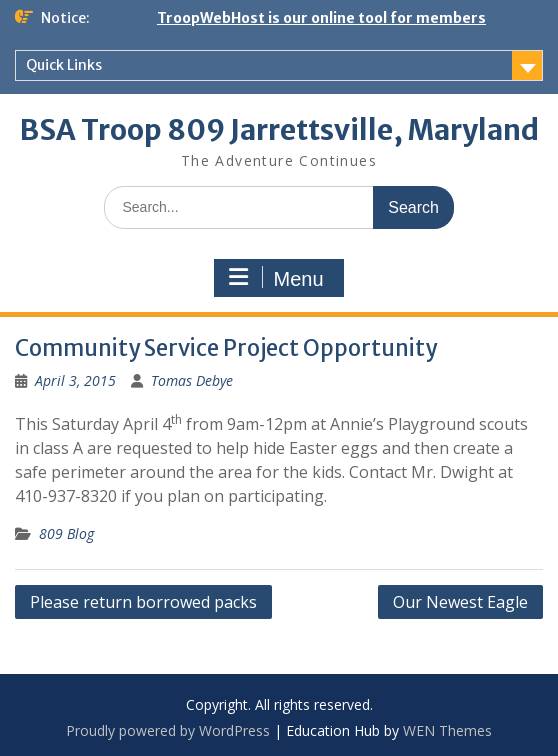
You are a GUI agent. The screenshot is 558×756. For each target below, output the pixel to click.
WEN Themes (447, 730)
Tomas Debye (192, 380)
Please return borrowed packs (143, 602)
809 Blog (66, 533)
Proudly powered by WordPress (168, 730)
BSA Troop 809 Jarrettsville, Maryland (279, 130)
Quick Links (64, 65)
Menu (276, 278)
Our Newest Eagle (460, 602)
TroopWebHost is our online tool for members (321, 18)
